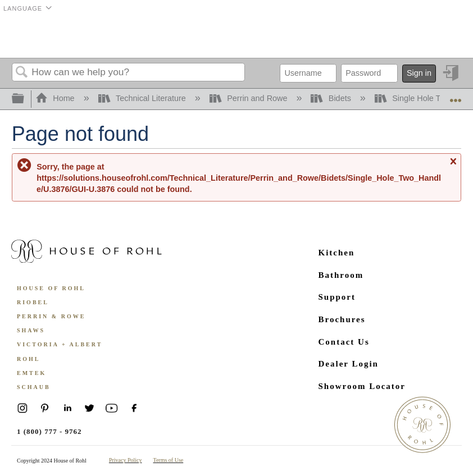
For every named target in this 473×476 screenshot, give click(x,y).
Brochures (342, 319)
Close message (453, 166)
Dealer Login (349, 364)
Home (56, 98)
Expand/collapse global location (456, 96)
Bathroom (341, 275)
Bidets (332, 98)
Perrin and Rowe (250, 98)
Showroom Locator (362, 386)
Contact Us (344, 342)
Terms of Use (169, 460)
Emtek (31, 373)
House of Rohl (51, 288)
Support (337, 297)
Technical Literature (143, 98)
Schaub (34, 387)
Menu (447, 36)
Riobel (33, 302)
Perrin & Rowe (51, 316)
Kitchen (337, 253)
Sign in (419, 73)
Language (23, 8)
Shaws (31, 330)
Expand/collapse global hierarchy (25, 99)
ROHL (28, 359)
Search (22, 73)
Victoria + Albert (60, 344)
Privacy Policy (126, 460)
